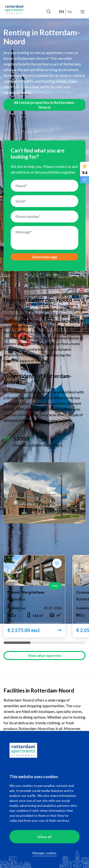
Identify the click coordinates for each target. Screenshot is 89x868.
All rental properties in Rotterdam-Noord (44, 105)
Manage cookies (44, 853)
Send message (45, 257)
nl (70, 12)
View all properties (44, 656)
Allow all (44, 837)
